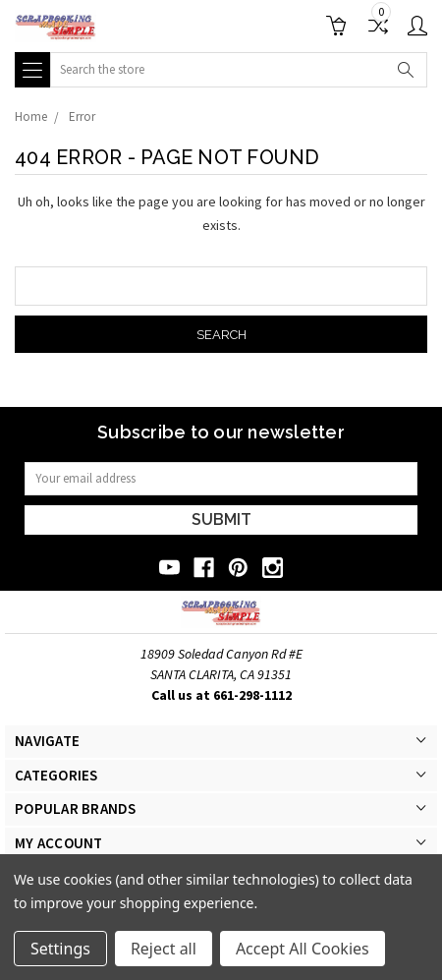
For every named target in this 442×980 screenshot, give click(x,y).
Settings (60, 949)
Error (82, 116)
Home (31, 116)
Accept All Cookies (303, 949)
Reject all (164, 949)
